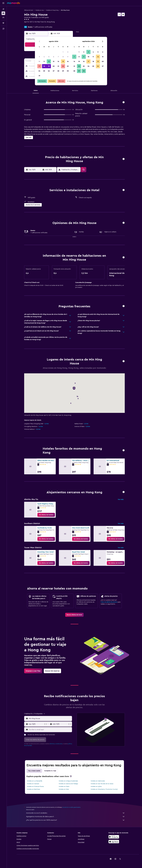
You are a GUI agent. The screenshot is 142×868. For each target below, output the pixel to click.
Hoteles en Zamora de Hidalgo (68, 784)
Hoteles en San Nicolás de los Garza (102, 784)
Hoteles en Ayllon (96, 786)
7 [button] (58, 57)
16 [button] (68, 61)
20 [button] (54, 66)
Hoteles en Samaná (33, 784)
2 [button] (68, 52)
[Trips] (3, 23)
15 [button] (63, 61)
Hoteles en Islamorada (98, 781)
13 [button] (54, 61)
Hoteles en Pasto (64, 786)
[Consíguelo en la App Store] (114, 842)
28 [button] (58, 71)
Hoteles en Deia (64, 789)
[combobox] (50, 719)
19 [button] (49, 66)
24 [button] (39, 71)
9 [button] (68, 57)
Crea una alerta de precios (109, 602)
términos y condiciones (56, 744)
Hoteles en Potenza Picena (35, 786)
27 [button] (54, 71)
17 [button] (39, 66)
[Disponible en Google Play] (114, 837)
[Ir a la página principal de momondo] (14, 3)
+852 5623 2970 (30, 24)
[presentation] (71, 776)
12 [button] (49, 61)
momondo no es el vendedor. (75, 813)
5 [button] (49, 57)
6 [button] (54, 57)
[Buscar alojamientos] (3, 13)
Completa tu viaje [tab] (50, 771)
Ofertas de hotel (29, 10)
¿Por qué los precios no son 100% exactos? (75, 820)
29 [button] (63, 71)
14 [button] (58, 61)
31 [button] (39, 76)
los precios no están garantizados (71, 807)
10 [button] (39, 61)
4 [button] (44, 57)
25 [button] (44, 71)
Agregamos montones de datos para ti (75, 817)
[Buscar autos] (3, 17)
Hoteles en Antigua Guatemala (68, 781)
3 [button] (39, 57)
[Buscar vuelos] (3, 9)
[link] (46, 515)
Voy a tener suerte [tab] (34, 771)
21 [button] (58, 66)
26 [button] (49, 71)
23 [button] (68, 66)
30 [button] (68, 71)
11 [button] (44, 61)
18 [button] (44, 66)
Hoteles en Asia (40, 10)
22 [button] (63, 66)
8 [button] (63, 57)
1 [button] (63, 52)
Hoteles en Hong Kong (52, 10)
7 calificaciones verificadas (43, 27)
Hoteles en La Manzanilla (35, 781)
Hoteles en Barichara (33, 789)
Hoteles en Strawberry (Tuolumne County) (104, 789)
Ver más (121, 499)
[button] (3, 3)
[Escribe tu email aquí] (50, 730)
